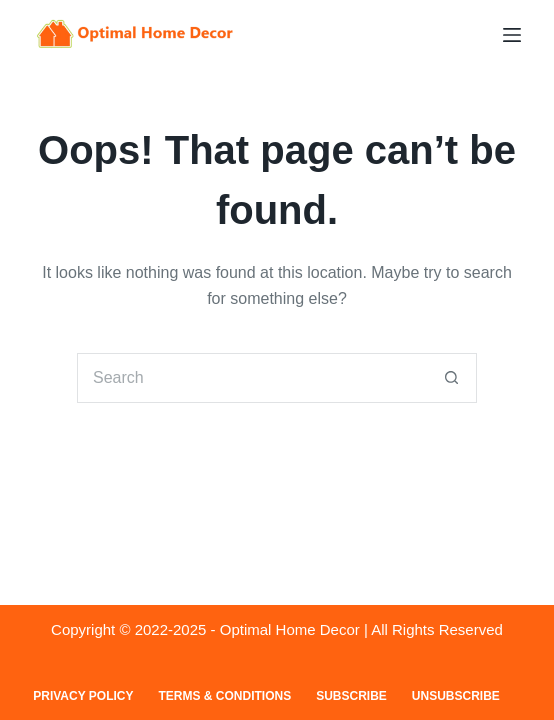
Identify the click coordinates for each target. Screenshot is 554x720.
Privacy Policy (83, 696)
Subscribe (351, 696)
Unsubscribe (456, 696)
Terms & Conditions (224, 696)
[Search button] (452, 378)
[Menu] (512, 35)
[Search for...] (252, 378)
